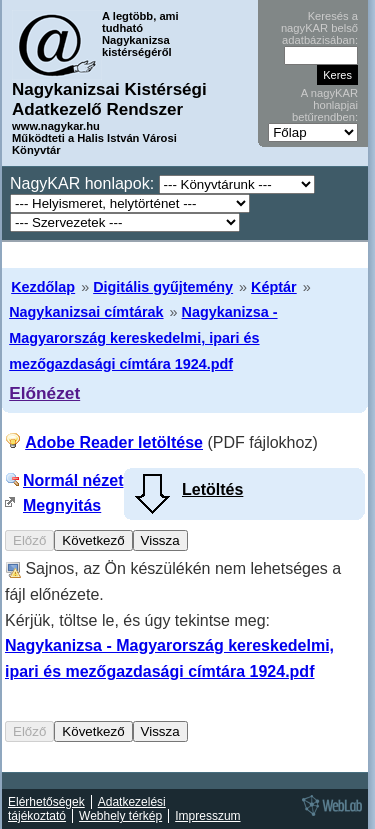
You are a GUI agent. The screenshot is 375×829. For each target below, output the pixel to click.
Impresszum (207, 816)
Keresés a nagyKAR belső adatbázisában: (319, 28)
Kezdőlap (43, 287)
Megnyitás (62, 505)
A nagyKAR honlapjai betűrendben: (325, 105)
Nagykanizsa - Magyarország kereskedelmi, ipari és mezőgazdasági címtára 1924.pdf (143, 337)
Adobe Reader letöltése (114, 442)
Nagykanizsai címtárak (86, 312)
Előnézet (44, 393)
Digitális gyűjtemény (163, 287)
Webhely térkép (120, 816)
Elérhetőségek (46, 802)
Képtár (274, 287)
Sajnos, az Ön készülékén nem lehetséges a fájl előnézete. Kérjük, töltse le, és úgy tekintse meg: (173, 619)
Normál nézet (73, 480)
